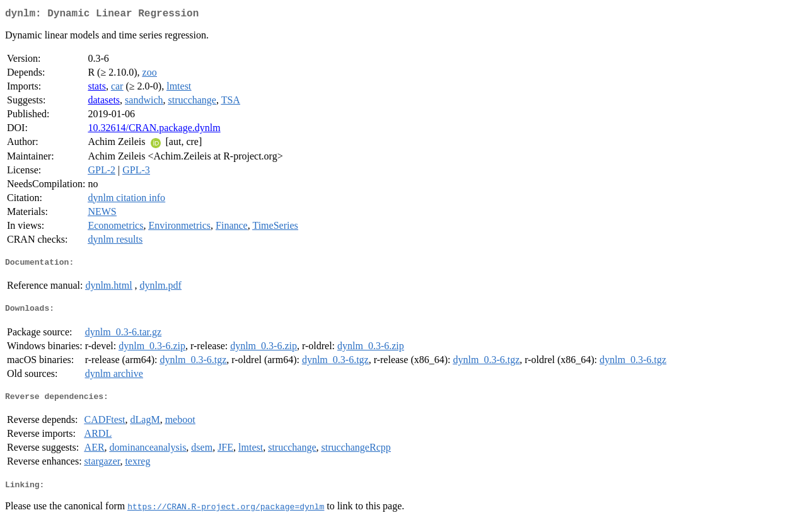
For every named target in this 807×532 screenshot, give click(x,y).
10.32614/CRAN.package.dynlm (154, 130)
